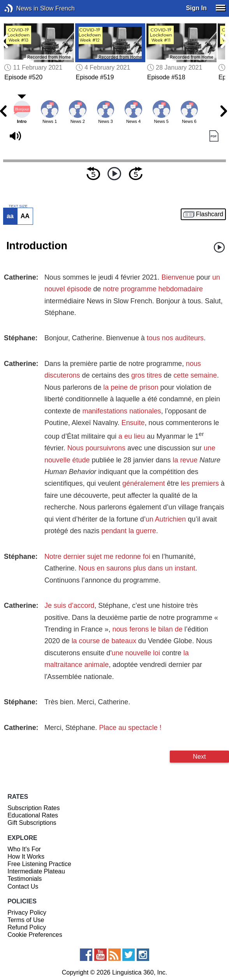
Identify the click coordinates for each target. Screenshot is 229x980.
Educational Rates (33, 815)
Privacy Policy (27, 913)
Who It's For (24, 849)
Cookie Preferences (35, 935)
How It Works (26, 857)
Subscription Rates (33, 808)
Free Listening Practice (39, 864)
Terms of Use (26, 920)
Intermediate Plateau (36, 871)
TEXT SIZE (18, 206)
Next (199, 756)
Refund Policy (27, 927)
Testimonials (25, 879)
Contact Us (23, 886)
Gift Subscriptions (32, 823)
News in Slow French (20, 8)
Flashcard (210, 214)
